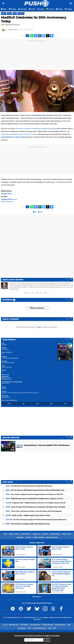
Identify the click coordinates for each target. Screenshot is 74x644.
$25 (51, 404)
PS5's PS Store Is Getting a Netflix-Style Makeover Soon (28, 524)
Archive (29, 537)
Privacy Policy (55, 534)
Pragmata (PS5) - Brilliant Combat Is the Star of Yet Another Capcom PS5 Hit (36, 503)
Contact (45, 534)
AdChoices (52, 618)
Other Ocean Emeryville (8, 363)
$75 (23, 404)
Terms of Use (66, 534)
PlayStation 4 (5, 349)
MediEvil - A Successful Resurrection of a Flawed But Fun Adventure (20, 393)
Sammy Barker (13, 30)
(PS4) (7, 194)
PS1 (3, 354)
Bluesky (39, 293)
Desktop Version (52, 537)
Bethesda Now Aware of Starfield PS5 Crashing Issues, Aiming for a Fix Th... (35, 499)
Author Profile (29, 293)
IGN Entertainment (30, 618)
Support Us (37, 534)
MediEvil (21, 14)
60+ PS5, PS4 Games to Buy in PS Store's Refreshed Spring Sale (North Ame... (37, 520)
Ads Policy (20, 537)
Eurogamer (22, 628)
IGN (69, 625)
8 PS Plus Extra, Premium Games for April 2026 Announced (29, 486)
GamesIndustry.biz (40, 628)
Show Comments (37, 308)
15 (12, 450)
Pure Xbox (24, 625)
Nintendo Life (14, 625)
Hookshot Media (12, 618)
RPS (55, 628)
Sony (9, 14)
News (4, 14)
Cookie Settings (39, 537)
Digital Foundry (48, 625)
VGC (29, 628)
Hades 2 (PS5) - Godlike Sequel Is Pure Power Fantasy (28, 515)
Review (9, 199)
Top (5, 534)
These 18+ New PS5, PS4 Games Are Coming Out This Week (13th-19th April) (35, 507)
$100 (9, 404)
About (11, 534)
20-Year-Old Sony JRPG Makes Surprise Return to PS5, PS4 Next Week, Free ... (36, 490)
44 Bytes (46, 618)
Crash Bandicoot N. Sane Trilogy (13, 137)
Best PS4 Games (7, 202)
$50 (37, 404)
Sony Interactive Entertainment (10, 358)
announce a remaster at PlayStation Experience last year (36, 129)
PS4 (15, 14)
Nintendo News (60, 625)
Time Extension (35, 625)
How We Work (26, 534)
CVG (50, 628)
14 (41, 212)
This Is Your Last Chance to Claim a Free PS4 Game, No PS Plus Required (34, 511)
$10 (65, 404)
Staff (17, 534)
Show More (37, 597)
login (39, 327)
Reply (47, 293)
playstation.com (6, 397)
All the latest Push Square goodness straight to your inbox (37, 636)
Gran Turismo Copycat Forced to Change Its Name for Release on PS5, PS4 (34, 494)
